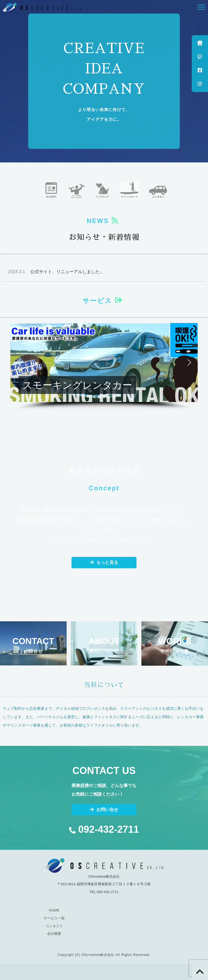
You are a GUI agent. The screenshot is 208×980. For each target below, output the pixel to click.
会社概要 (54, 934)
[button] (104, 362)
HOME (54, 910)
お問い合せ (104, 810)
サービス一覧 (54, 918)
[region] (104, 367)
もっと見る (104, 562)
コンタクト (54, 926)
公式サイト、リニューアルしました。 (56, 272)
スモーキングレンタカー (77, 385)
